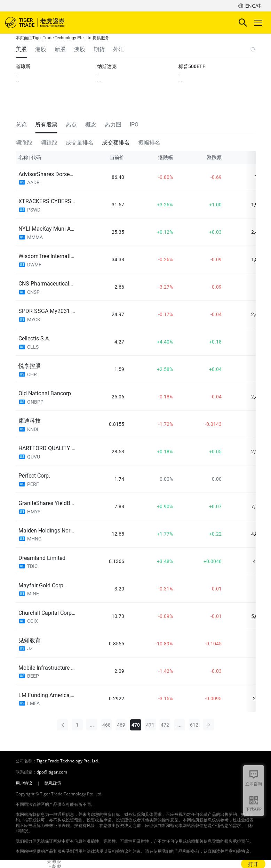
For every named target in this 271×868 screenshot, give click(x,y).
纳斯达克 (107, 66)
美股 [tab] (21, 49)
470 (136, 725)
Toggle (257, 23)
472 (165, 725)
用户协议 (24, 783)
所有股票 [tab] (46, 125)
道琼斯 (23, 66)
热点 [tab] (71, 125)
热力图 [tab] (113, 125)
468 (106, 725)
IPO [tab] (134, 125)
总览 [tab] (21, 125)
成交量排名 (80, 143)
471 (150, 725)
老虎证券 (45, 23)
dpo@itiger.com (52, 772)
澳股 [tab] (80, 49)
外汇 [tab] (119, 49)
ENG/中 (254, 6)
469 (121, 725)
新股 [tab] (60, 49)
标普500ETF (192, 66)
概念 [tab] (91, 125)
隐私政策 (53, 783)
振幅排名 (149, 143)
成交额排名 (116, 143)
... (92, 725)
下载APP (254, 809)
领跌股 (49, 143)
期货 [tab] (99, 49)
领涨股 (24, 143)
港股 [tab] (41, 49)
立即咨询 (254, 784)
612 (194, 725)
